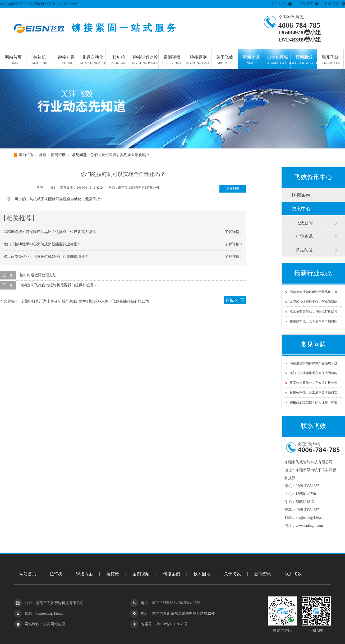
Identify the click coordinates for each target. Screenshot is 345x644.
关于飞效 (225, 60)
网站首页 (13, 60)
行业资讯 (304, 236)
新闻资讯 (251, 60)
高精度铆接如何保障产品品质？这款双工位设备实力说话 (50, 232)
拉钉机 (40, 60)
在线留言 (305, 4)
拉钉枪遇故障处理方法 (38, 275)
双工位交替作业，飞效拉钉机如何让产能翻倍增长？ (46, 257)
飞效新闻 (304, 223)
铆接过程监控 (145, 60)
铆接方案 (66, 60)
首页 (43, 155)
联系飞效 (330, 60)
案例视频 (172, 60)
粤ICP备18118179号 (172, 624)
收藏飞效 (332, 4)
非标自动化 (92, 60)
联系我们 (279, 4)
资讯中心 (301, 209)
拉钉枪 (119, 60)
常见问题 (79, 155)
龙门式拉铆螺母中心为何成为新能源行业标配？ (42, 244)
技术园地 (202, 574)
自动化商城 (277, 60)
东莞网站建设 (54, 624)
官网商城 (304, 60)
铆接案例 (198, 60)
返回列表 (233, 189)
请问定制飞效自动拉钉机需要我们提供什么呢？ (58, 285)
